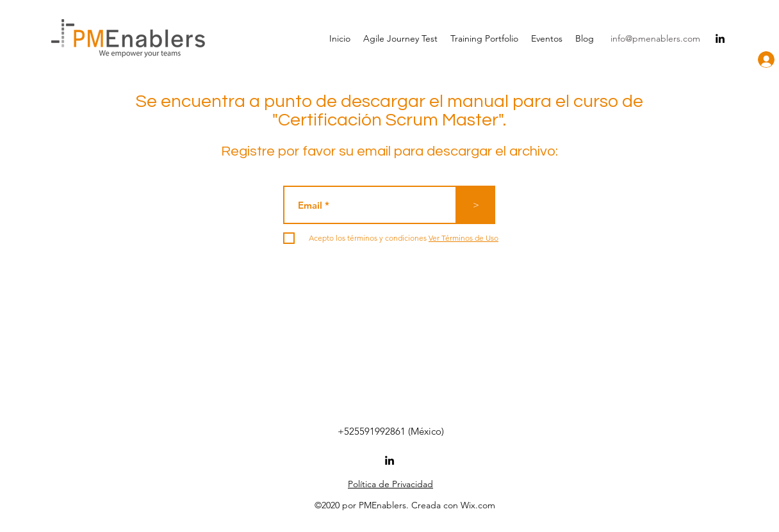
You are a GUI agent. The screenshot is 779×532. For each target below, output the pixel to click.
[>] (476, 205)
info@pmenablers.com (655, 38)
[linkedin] (720, 38)
